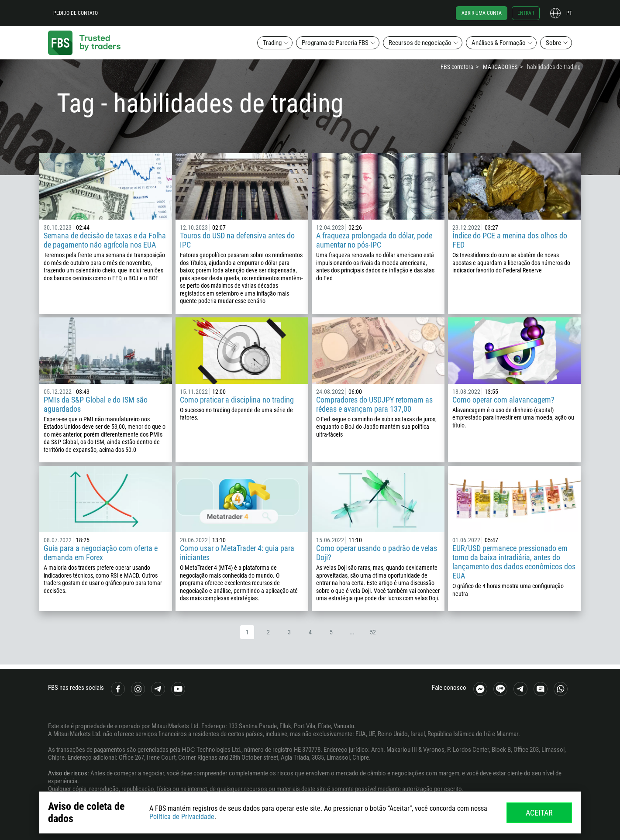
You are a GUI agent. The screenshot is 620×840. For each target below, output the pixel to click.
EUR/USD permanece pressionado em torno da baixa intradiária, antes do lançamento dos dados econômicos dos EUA (514, 562)
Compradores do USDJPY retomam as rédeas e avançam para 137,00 (374, 404)
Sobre (553, 43)
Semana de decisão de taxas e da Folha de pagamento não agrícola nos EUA (105, 240)
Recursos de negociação (420, 43)
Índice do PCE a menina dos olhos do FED (510, 240)
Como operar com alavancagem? (503, 400)
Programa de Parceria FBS (335, 43)
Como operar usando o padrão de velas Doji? (377, 553)
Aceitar (539, 813)
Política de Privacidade (182, 817)
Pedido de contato (76, 13)
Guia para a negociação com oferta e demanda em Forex (101, 553)
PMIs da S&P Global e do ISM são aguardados (96, 404)
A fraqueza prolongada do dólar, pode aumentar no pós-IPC (374, 240)
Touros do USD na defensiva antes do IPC (237, 240)
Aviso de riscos (68, 773)
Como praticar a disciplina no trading (237, 400)
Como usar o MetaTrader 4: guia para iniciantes (237, 553)
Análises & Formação (499, 43)
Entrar (526, 13)
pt (569, 13)
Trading (272, 43)
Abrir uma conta (482, 13)
